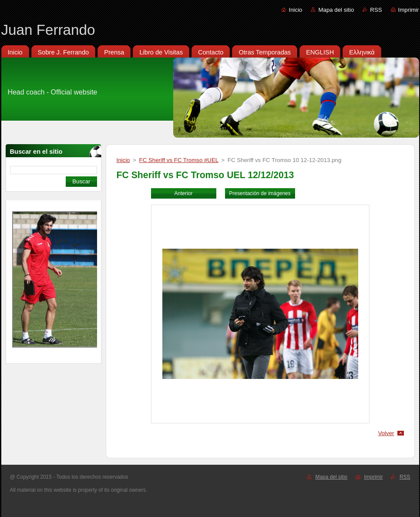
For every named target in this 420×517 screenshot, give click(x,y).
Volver (386, 433)
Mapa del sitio (336, 10)
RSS (376, 10)
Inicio (295, 10)
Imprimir (409, 10)
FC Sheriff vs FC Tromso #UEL (179, 160)
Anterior (184, 193)
